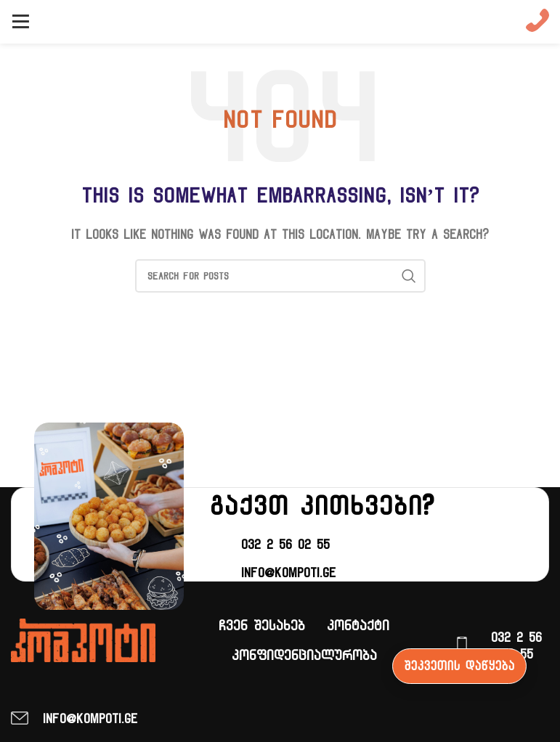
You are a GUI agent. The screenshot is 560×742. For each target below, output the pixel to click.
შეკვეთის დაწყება (459, 666)
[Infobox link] (537, 22)
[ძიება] (280, 276)
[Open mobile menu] (20, 22)
